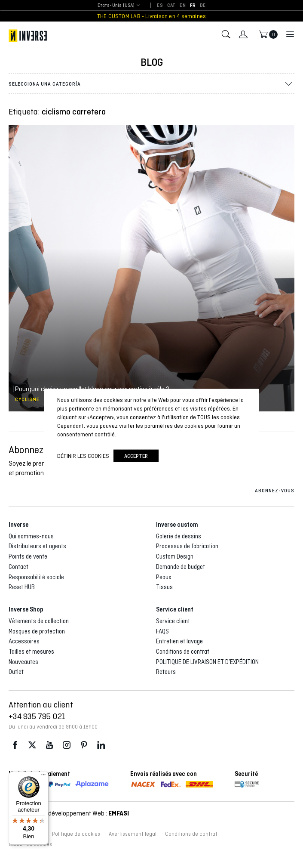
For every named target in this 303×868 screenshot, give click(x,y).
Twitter (32, 745)
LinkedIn (101, 745)
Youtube (49, 745)
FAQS (162, 631)
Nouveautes (23, 662)
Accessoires (24, 641)
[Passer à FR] (193, 6)
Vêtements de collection (39, 621)
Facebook (15, 745)
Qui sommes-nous (31, 536)
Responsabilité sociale (36, 577)
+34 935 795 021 (37, 716)
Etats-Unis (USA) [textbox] (116, 5)
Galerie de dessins (179, 536)
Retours (166, 672)
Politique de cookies (76, 834)
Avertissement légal (133, 834)
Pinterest (84, 745)
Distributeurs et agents (37, 546)
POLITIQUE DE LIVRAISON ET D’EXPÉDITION (207, 662)
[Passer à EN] (182, 6)
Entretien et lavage (179, 641)
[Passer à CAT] (171, 6)
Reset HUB (22, 587)
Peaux (164, 577)
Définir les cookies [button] (83, 456)
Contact (18, 567)
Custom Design (175, 556)
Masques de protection (37, 631)
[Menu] (43, 777)
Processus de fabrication (187, 546)
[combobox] (116, 6)
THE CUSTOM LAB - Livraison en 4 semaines (151, 16)
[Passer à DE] (203, 6)
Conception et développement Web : (69, 813)
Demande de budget (181, 567)
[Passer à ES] (160, 6)
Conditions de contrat (183, 652)
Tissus (164, 587)
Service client (173, 621)
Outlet (16, 672)
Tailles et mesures (31, 652)
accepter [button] (136, 456)
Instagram (67, 745)
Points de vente (28, 556)
